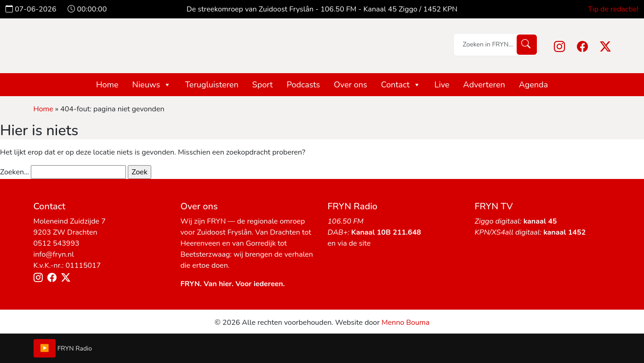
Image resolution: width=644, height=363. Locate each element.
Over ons (350, 85)
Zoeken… (14, 172)
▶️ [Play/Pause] (45, 348)
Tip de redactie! (613, 9)
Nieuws (152, 85)
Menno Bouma (405, 323)
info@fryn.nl (54, 254)
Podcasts (303, 85)
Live (442, 85)
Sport (263, 85)
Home (107, 85)
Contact (401, 85)
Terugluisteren (211, 85)
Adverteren (484, 85)
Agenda (533, 85)
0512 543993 (57, 243)
